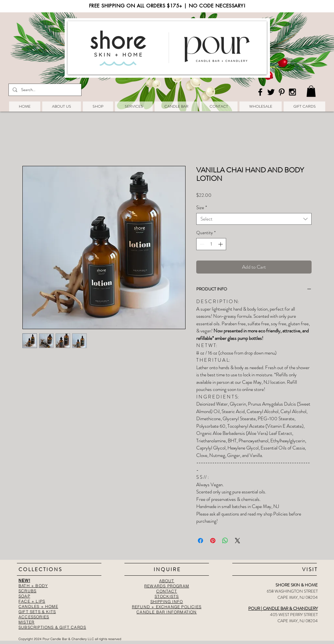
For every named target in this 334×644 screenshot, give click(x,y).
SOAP (24, 596)
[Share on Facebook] (200, 541)
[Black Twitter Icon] (271, 92)
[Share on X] (238, 541)
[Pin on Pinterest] (213, 541)
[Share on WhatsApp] (225, 541)
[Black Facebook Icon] (260, 92)
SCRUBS (27, 591)
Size (202, 208)
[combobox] (254, 219)
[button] (311, 91)
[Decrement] (201, 244)
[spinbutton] (211, 244)
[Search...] (44, 90)
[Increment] (221, 244)
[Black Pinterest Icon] (282, 92)
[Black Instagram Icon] (292, 92)
